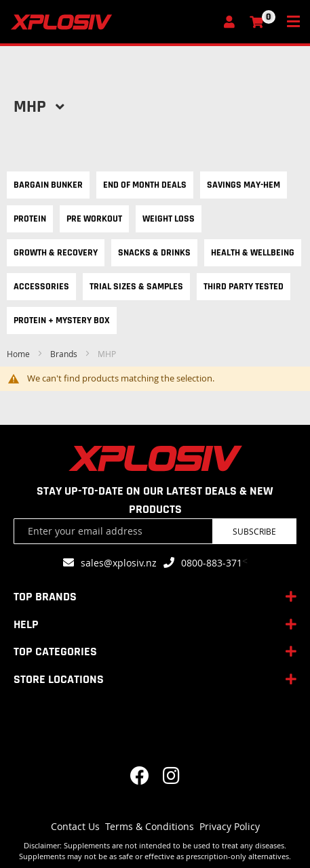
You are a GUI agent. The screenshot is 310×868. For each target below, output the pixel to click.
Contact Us (75, 826)
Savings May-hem (244, 185)
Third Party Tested (244, 287)
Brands (65, 354)
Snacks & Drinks (154, 253)
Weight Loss (169, 219)
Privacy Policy (230, 826)
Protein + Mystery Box (62, 321)
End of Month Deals (145, 185)
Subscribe (254, 531)
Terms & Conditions (150, 826)
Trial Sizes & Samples (136, 287)
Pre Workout (94, 219)
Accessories (41, 287)
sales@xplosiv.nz (119, 563)
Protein (30, 219)
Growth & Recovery (56, 253)
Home (19, 354)
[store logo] (113, 22)
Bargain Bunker (48, 185)
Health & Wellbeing (253, 253)
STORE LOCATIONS (59, 679)
